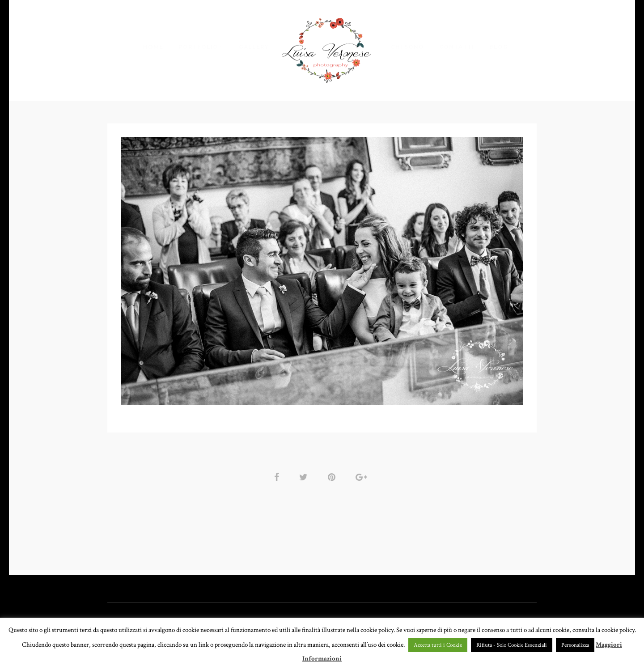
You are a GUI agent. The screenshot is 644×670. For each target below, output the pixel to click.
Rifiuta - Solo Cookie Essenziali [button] (512, 645)
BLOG (499, 47)
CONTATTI (457, 47)
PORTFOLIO (198, 47)
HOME (153, 47)
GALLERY (254, 47)
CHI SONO (407, 47)
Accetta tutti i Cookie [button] (438, 645)
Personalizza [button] (575, 645)
